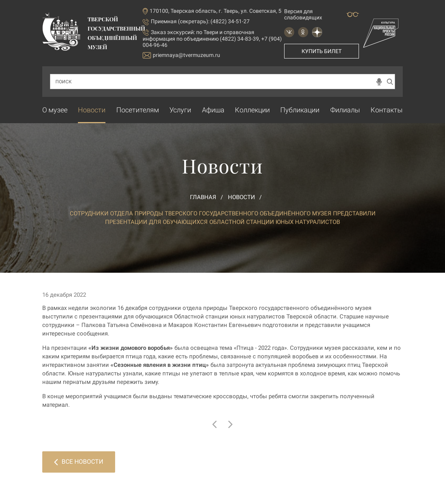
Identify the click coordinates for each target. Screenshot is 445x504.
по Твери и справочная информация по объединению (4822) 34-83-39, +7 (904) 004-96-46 (212, 39)
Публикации (300, 110)
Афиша (213, 110)
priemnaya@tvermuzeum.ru (181, 55)
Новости (92, 110)
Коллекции (252, 110)
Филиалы (345, 110)
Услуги (180, 110)
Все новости (79, 462)
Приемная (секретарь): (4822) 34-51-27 (200, 21)
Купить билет (322, 51)
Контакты (387, 110)
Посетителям (138, 110)
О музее (55, 110)
